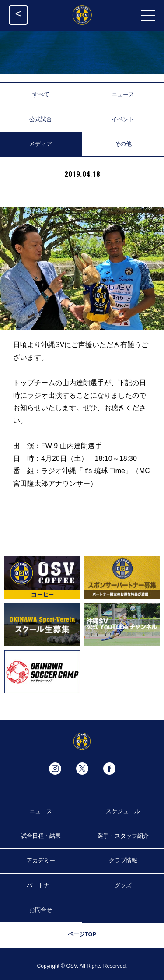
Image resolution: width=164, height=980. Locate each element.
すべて (41, 94)
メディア (41, 144)
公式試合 (41, 119)
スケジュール (123, 811)
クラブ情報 (123, 860)
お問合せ (41, 910)
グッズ (123, 885)
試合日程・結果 (41, 836)
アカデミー (41, 860)
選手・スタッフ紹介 (123, 836)
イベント (123, 119)
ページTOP (82, 934)
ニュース (123, 94)
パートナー (41, 885)
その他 (123, 144)
